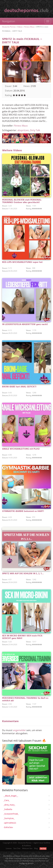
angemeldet (19, 730)
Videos (20, 27)
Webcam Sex (27, 848)
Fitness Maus (29, 27)
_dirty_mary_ (9, 805)
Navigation (9, 21)
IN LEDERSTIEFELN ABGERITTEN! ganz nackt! (25, 324)
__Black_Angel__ (11, 796)
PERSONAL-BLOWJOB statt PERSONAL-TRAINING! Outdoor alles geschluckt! (22, 201)
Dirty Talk (35, 130)
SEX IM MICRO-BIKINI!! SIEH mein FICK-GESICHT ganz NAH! (23, 637)
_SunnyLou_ (9, 818)
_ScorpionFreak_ (11, 814)
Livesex (9, 848)
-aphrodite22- (10, 823)
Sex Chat (17, 848)
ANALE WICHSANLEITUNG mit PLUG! (21, 449)
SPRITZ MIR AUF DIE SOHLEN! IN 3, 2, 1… (23, 574)
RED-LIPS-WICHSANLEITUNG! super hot (22, 262)
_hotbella (8, 809)
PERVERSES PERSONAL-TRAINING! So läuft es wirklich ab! (25, 699)
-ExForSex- (8, 827)
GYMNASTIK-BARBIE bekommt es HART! (23, 511)
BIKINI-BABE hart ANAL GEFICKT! (19, 387)
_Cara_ (7, 800)
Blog (36, 848)
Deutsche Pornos (9, 27)
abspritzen (23, 130)
